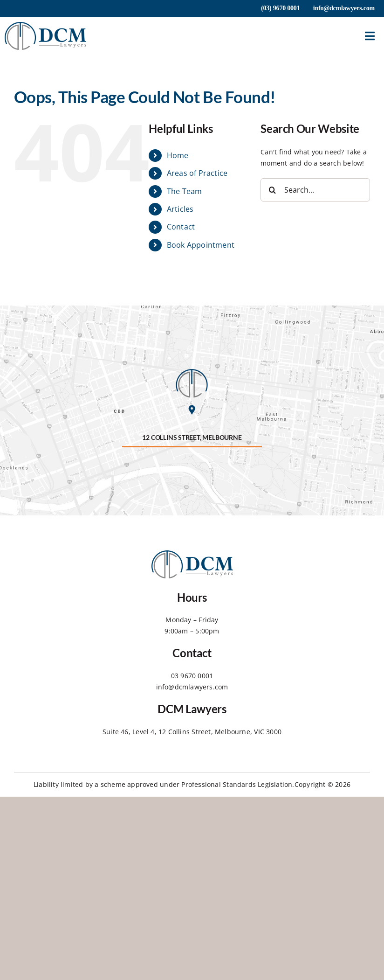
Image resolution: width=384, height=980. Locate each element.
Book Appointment (201, 245)
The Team (185, 191)
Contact (181, 227)
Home (178, 155)
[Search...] (315, 190)
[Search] (272, 190)
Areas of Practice (197, 173)
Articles (180, 209)
